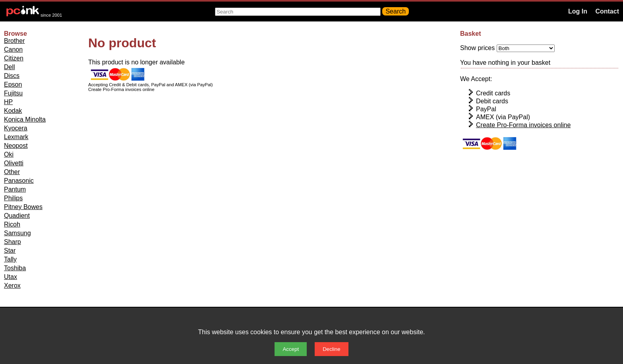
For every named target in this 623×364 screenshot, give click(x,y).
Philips (13, 198)
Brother (14, 41)
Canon (13, 49)
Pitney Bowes (23, 207)
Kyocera (16, 128)
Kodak (13, 111)
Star (10, 251)
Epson (13, 84)
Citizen (14, 58)
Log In (578, 11)
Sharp (13, 242)
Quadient (17, 216)
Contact (607, 11)
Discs (12, 76)
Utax (11, 277)
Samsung (17, 233)
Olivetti (14, 163)
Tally (10, 259)
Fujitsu (13, 93)
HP (8, 102)
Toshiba (15, 268)
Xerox (12, 286)
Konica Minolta (25, 119)
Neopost (16, 146)
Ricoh (12, 224)
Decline (331, 349)
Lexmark (16, 137)
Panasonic (19, 181)
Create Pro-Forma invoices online (523, 125)
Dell (10, 67)
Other (12, 172)
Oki (9, 154)
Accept (291, 349)
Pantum (15, 189)
